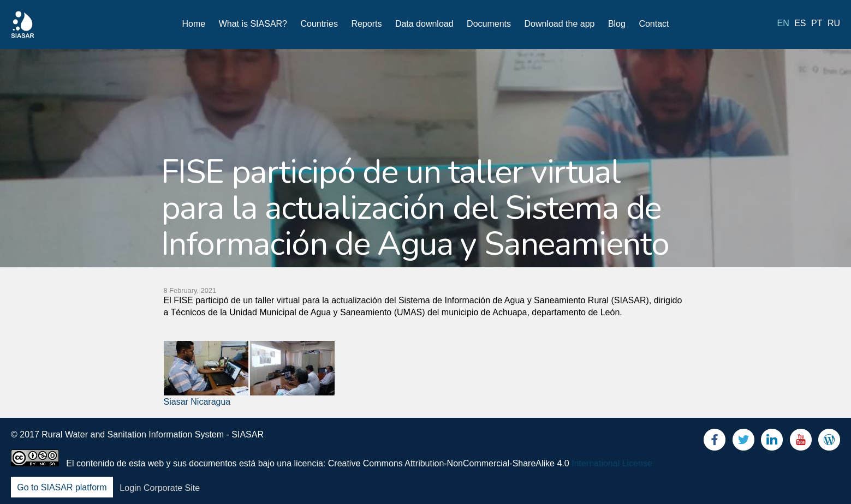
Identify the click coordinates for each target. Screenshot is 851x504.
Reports (366, 24)
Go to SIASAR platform (62, 488)
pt (817, 23)
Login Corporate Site (160, 488)
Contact (654, 24)
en (783, 23)
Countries (319, 24)
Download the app (559, 24)
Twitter (743, 442)
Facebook (715, 442)
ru (834, 23)
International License (612, 463)
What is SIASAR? (253, 24)
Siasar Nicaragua (197, 402)
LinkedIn (772, 442)
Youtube (801, 442)
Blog (617, 24)
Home (194, 24)
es (800, 23)
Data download (424, 24)
